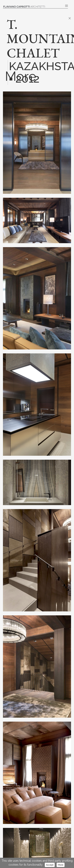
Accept (50, 865)
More (61, 865)
